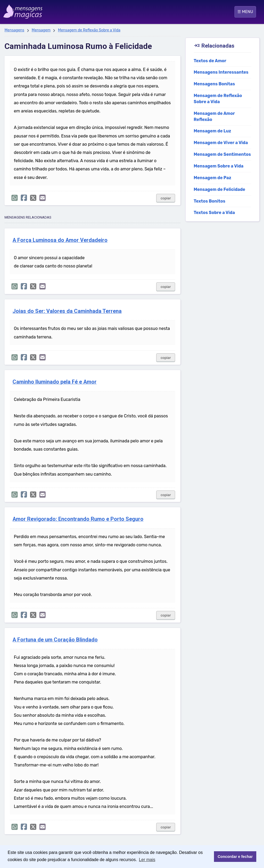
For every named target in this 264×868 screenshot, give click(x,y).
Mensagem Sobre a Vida (219, 166)
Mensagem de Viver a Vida (221, 143)
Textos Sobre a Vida (214, 213)
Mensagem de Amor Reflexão (214, 116)
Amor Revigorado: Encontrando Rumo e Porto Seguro (78, 519)
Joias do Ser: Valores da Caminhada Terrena (67, 311)
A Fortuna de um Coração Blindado (55, 640)
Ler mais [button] (147, 860)
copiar (166, 198)
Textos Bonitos (210, 201)
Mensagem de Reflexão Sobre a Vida (89, 30)
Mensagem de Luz (213, 131)
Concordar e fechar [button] (235, 857)
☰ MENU (245, 12)
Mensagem (41, 30)
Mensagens (14, 30)
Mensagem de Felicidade (220, 189)
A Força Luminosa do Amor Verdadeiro (60, 240)
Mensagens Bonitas (214, 84)
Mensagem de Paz (213, 178)
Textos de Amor (210, 61)
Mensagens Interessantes (221, 72)
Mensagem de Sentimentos (222, 154)
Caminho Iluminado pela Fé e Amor (55, 382)
